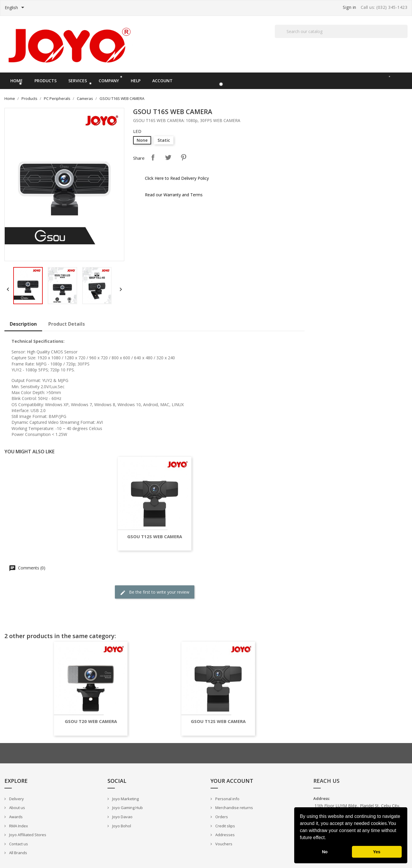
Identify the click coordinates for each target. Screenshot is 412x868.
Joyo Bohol (121, 826)
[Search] (341, 31)
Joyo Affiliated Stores (27, 835)
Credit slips (225, 826)
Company (109, 81)
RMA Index (18, 826)
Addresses (225, 835)
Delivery (16, 799)
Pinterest (183, 157)
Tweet (168, 157)
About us (17, 808)
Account (162, 81)
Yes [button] (377, 852)
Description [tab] (23, 324)
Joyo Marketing (125, 799)
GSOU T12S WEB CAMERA (155, 537)
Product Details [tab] (67, 324)
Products (45, 81)
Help (136, 81)
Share (153, 157)
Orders (221, 817)
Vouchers (223, 844)
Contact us (18, 844)
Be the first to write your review (155, 592)
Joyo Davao (122, 817)
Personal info (227, 799)
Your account (232, 781)
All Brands (18, 853)
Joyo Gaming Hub (127, 808)
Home (16, 81)
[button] (328, 838)
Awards (15, 817)
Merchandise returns (234, 808)
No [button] (325, 852)
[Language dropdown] (15, 8)
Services (78, 81)
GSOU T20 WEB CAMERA (91, 721)
